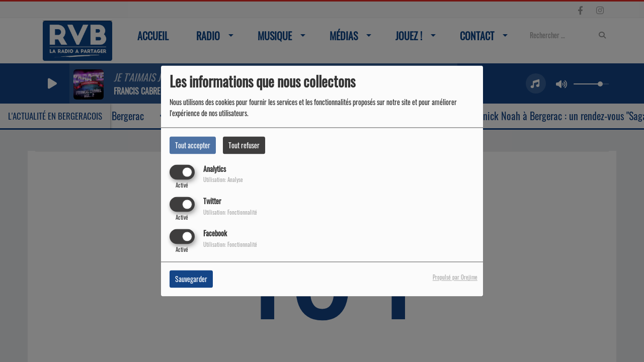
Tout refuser (244, 145)
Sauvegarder (191, 279)
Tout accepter (193, 145)
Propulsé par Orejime (455, 278)
